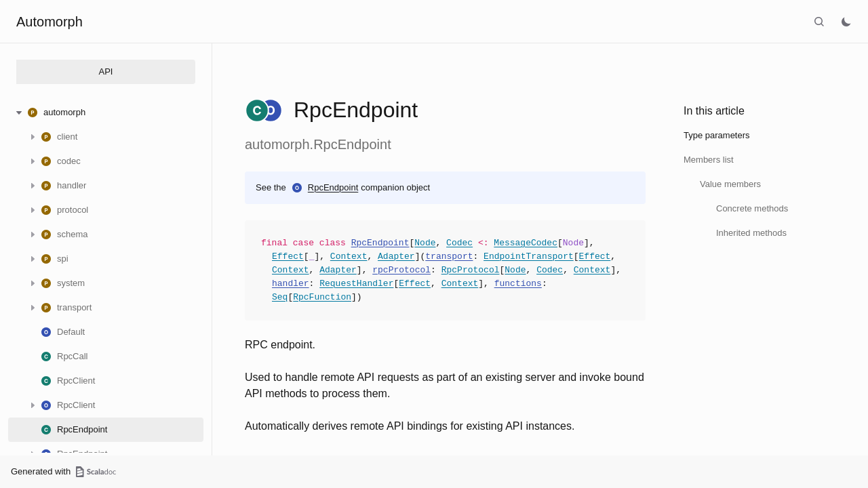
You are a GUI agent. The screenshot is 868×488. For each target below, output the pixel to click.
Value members (730, 184)
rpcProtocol (401, 270)
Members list (709, 160)
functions (518, 284)
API (106, 72)
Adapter (396, 257)
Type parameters (717, 135)
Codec (459, 243)
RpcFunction (322, 298)
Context (349, 257)
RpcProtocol (471, 270)
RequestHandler (356, 284)
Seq (280, 298)
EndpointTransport (529, 257)
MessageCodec (526, 243)
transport (449, 257)
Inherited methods (751, 233)
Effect (288, 257)
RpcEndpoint (333, 187)
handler (291, 284)
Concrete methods (752, 208)
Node (425, 243)
